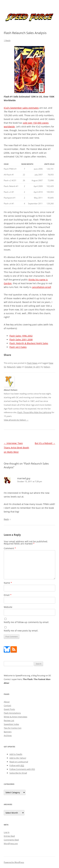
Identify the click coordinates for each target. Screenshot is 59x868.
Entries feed (9, 836)
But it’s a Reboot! (45, 443)
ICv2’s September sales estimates (21, 108)
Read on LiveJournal (19, 762)
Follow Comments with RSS (22, 769)
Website (8, 607)
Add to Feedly (16, 754)
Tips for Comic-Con (13, 728)
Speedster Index (11, 724)
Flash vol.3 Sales (18, 347)
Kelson (47, 367)
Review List (9, 720)
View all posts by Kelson (16, 420)
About (7, 702)
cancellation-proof (41, 287)
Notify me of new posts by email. (21, 631)
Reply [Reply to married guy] (6, 519)
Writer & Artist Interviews (15, 717)
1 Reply (7, 40)
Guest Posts (9, 709)
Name (8, 583)
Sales (19, 367)
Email (8, 595)
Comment (10, 548)
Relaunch (11, 367)
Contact (7, 705)
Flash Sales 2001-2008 (21, 340)
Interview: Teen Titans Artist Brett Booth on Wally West (16, 448)
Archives (8, 735)
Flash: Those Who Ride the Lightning (34, 412)
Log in (7, 832)
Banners (8, 732)
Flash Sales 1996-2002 (21, 336)
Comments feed (11, 840)
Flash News (32, 363)
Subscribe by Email (18, 773)
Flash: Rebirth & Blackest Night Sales (29, 343)
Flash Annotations (12, 713)
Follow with (17, 765)
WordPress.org (11, 843)
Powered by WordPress (14, 862)
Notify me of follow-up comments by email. (26, 622)
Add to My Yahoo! (18, 758)
